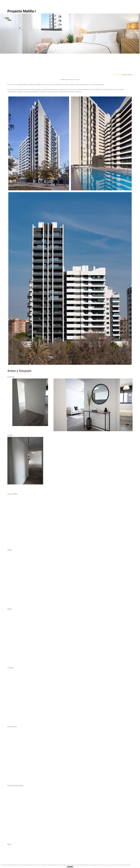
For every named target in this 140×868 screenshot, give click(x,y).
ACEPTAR (70, 867)
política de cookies (106, 865)
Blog (127, 74)
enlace (71, 809)
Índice (122, 74)
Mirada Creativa (47, 809)
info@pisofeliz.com (85, 816)
